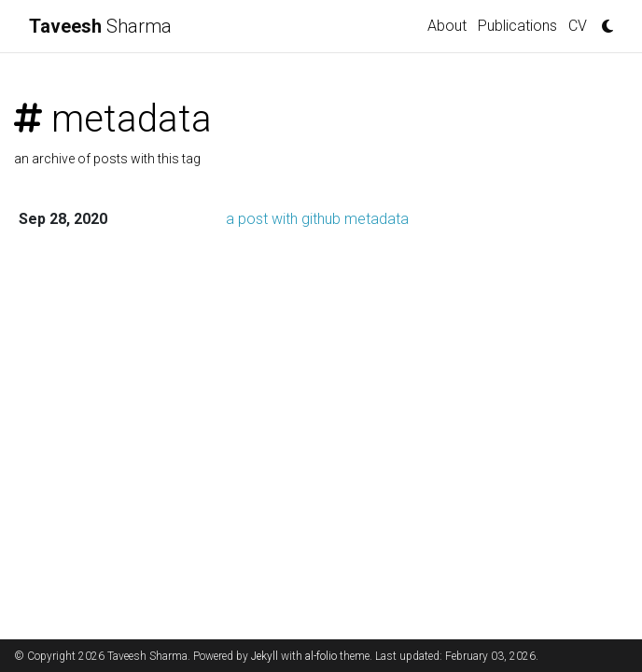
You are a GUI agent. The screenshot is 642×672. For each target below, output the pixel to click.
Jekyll (265, 656)
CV (578, 26)
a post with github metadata (317, 219)
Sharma (100, 26)
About (447, 26)
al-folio (321, 656)
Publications (517, 26)
